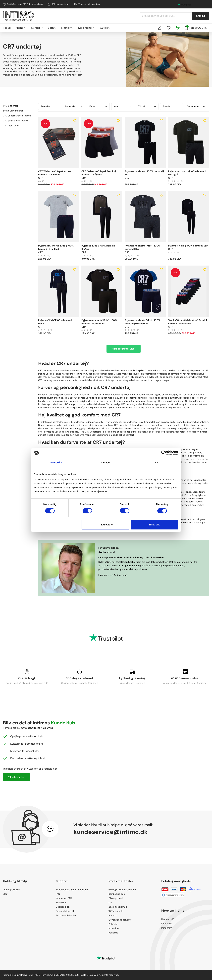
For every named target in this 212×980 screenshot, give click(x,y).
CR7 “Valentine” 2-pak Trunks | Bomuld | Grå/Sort (99, 173)
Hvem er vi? (168, 919)
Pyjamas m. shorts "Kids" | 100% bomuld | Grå (143, 247)
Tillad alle (154, 525)
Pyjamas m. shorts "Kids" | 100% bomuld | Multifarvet (99, 322)
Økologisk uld (116, 898)
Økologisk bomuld (118, 907)
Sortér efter (196, 106)
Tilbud (7, 28)
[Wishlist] (169, 28)
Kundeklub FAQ (64, 898)
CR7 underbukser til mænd (17, 116)
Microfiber (114, 928)
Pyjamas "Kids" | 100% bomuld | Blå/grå (99, 247)
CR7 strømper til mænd (15, 121)
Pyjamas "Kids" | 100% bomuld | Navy (56, 322)
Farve (98, 106)
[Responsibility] (178, 28)
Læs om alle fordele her (43, 769)
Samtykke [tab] (56, 462)
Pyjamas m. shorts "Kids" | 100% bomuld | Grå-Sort (56, 247)
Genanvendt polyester (120, 920)
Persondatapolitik (65, 911)
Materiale (74, 106)
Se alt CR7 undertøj (13, 111)
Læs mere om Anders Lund (113, 575)
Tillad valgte (106, 525)
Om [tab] (156, 462)
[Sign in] (160, 28)
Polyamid (113, 933)
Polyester (113, 924)
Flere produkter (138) (124, 349)
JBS (72, 65)
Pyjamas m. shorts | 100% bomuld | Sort (144, 173)
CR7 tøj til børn (11, 126)
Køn (123, 106)
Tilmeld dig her (16, 777)
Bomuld (112, 915)
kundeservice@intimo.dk (111, 832)
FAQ (58, 894)
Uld (110, 902)
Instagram (167, 928)
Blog (5, 894)
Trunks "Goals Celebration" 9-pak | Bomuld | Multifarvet (187, 322)
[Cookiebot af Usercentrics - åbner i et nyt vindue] (164, 453)
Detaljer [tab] (106, 462)
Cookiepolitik (63, 907)
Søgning (201, 16)
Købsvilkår (61, 902)
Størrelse (50, 106)
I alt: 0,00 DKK (196, 27)
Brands (172, 106)
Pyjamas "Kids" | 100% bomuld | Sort (188, 246)
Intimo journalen (11, 890)
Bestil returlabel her (66, 915)
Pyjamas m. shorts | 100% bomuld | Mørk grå (188, 173)
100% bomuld (116, 911)
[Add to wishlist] (75, 121)
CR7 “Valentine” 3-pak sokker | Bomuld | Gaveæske (55, 173)
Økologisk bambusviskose (122, 890)
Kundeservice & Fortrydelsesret (73, 890)
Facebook (167, 924)
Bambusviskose (117, 894)
